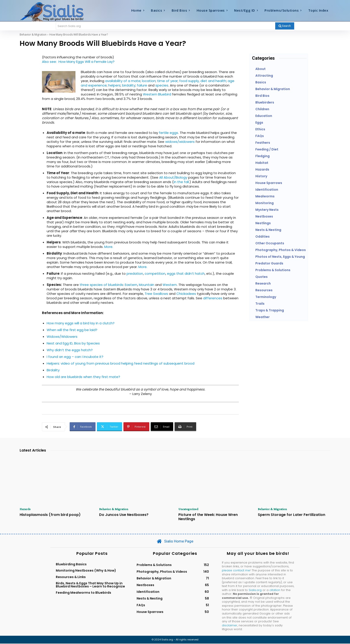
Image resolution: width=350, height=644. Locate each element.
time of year (167, 81)
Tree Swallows (156, 294)
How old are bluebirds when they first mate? (83, 377)
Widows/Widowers (62, 337)
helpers (114, 85)
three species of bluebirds (101, 285)
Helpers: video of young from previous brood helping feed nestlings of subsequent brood (121, 363)
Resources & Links (71, 577)
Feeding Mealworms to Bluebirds (83, 593)
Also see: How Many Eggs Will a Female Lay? (78, 62)
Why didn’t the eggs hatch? (70, 350)
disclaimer (230, 626)
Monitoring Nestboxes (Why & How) (86, 571)
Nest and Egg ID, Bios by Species (73, 343)
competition (155, 273)
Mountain (147, 285)
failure (142, 85)
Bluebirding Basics (71, 564)
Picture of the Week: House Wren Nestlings (208, 517)
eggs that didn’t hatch (186, 273)
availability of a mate (123, 81)
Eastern (131, 285)
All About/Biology (173, 177)
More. (109, 247)
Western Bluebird (157, 94)
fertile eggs (169, 133)
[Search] (285, 26)
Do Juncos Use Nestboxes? (124, 515)
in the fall (181, 182)
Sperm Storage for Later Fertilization (292, 515)
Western (170, 285)
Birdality (53, 370)
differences (213, 298)
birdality (129, 85)
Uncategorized (189, 509)
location (149, 81)
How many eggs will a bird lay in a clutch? (81, 323)
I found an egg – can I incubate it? (75, 357)
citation (275, 590)
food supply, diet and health (203, 81)
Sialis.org (255, 590)
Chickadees (186, 294)
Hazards (26, 509)
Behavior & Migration (33, 35)
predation (135, 273)
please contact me (236, 571)
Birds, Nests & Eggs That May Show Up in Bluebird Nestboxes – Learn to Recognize (90, 585)
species (162, 85)
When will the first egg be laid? (72, 330)
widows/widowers (180, 142)
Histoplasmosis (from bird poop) (50, 515)
